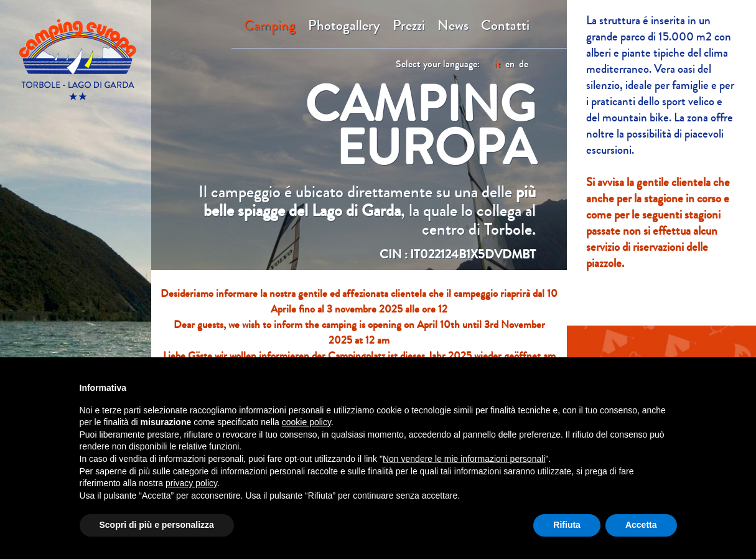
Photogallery (344, 26)
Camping (270, 26)
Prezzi (409, 26)
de (524, 64)
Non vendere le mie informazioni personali (464, 459)
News (453, 26)
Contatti (505, 26)
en (510, 64)
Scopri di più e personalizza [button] (157, 525)
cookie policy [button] (306, 422)
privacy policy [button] (191, 483)
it (498, 64)
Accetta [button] (641, 525)
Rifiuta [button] (567, 525)
